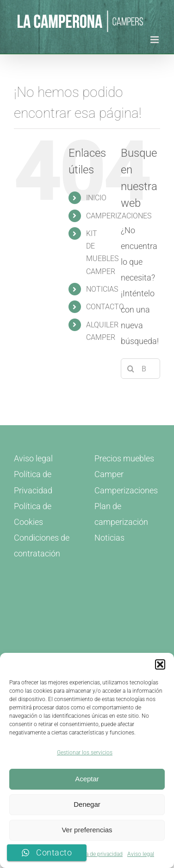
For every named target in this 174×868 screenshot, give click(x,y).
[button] (160, 664)
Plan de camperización (121, 514)
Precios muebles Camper (124, 466)
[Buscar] (131, 369)
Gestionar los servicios (85, 753)
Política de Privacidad (33, 482)
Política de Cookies (33, 514)
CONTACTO (105, 307)
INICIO (96, 198)
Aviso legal (141, 854)
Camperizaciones (126, 490)
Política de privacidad (96, 854)
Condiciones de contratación (42, 546)
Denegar (87, 804)
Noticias (109, 538)
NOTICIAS (102, 289)
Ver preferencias (87, 830)
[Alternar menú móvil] (155, 40)
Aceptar (87, 779)
